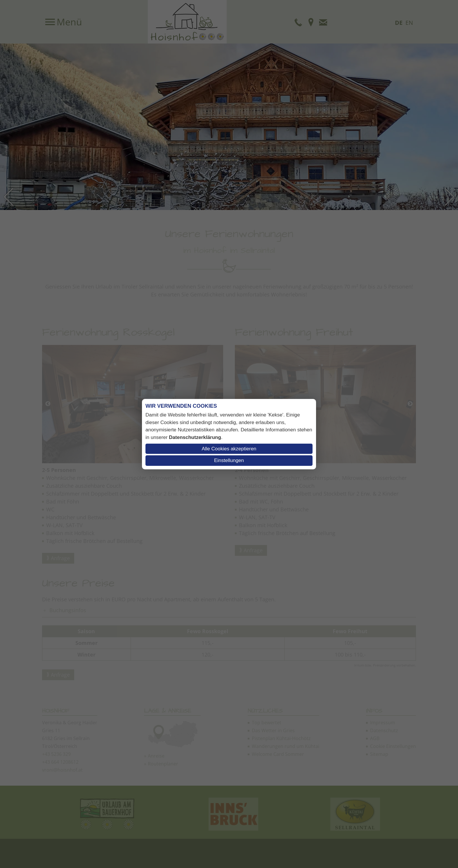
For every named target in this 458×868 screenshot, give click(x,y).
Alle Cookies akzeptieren (229, 449)
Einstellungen (229, 460)
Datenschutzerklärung (195, 437)
